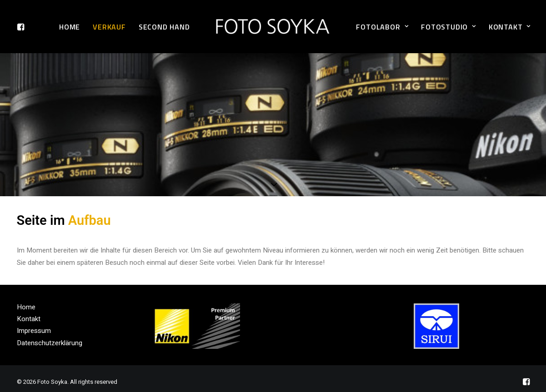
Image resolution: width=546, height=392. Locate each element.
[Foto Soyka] (273, 27)
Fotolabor (382, 27)
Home (70, 27)
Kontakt (510, 27)
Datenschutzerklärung (50, 336)
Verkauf (109, 27)
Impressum (34, 324)
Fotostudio (448, 27)
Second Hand (164, 27)
